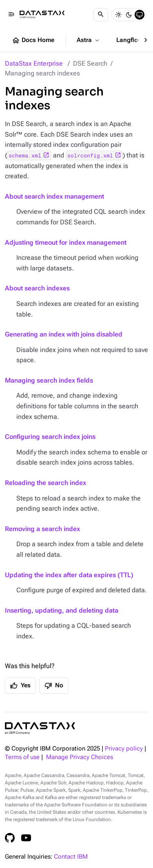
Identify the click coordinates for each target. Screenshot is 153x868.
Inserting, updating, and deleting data (62, 610)
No (54, 686)
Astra (89, 40)
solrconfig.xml (90, 155)
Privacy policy (124, 749)
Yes (20, 686)
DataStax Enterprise (34, 63)
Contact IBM (71, 857)
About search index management (54, 196)
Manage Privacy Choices (80, 757)
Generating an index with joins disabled (64, 334)
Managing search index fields (49, 380)
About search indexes (37, 288)
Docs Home (33, 40)
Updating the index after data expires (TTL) (69, 575)
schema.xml (25, 155)
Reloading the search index (45, 483)
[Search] (101, 15)
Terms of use (22, 757)
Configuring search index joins (50, 437)
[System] (140, 15)
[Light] (118, 15)
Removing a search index (42, 529)
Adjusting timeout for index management (66, 242)
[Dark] (129, 15)
